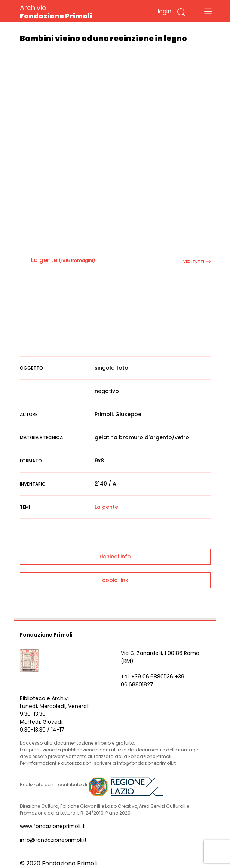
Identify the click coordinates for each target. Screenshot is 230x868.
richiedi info (115, 557)
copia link (115, 580)
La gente (44, 260)
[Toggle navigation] (208, 11)
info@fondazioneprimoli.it (53, 840)
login (164, 11)
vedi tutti (197, 261)
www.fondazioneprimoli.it (52, 826)
